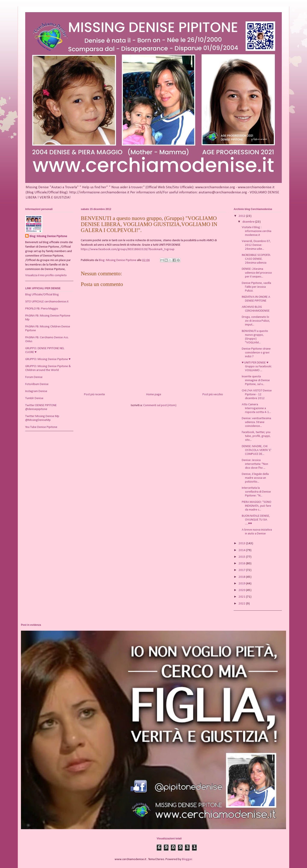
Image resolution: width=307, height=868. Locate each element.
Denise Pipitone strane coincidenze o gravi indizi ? (256, 353)
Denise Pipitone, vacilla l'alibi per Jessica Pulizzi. (256, 287)
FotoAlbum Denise (37, 384)
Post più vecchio (213, 395)
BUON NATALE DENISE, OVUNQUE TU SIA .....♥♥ (256, 520)
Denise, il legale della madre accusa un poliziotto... (255, 478)
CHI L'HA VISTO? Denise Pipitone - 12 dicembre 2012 (257, 395)
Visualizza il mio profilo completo (46, 275)
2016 (242, 564)
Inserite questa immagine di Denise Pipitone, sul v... (256, 380)
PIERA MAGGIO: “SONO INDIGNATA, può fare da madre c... (257, 506)
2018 (242, 577)
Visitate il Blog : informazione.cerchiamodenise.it (257, 231)
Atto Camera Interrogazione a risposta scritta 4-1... (256, 408)
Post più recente (94, 395)
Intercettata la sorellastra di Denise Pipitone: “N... (256, 492)
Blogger (187, 859)
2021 (242, 597)
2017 (242, 570)
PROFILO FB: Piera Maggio (42, 309)
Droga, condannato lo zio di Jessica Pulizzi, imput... (256, 321)
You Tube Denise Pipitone (41, 427)
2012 (242, 216)
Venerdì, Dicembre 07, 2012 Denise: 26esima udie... (256, 245)
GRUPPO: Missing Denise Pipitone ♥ (48, 359)
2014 (242, 550)
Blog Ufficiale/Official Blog (42, 295)
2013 (242, 543)
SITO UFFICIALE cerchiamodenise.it (47, 302)
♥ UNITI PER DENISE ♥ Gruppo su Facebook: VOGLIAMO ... (257, 367)
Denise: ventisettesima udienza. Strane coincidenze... (256, 422)
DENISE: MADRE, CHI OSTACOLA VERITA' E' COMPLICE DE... (257, 450)
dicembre (249, 222)
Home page (154, 395)
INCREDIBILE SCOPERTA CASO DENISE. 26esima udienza (256, 259)
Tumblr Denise (34, 398)
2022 (242, 604)
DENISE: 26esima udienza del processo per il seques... (257, 273)
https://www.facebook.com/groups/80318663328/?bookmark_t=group (128, 249)
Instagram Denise (36, 391)
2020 (242, 590)
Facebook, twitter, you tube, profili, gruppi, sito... (256, 436)
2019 (242, 584)
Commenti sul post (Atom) (160, 405)
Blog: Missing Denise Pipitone (48, 236)
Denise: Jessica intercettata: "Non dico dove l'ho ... (255, 464)
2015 (242, 557)
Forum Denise (34, 377)
